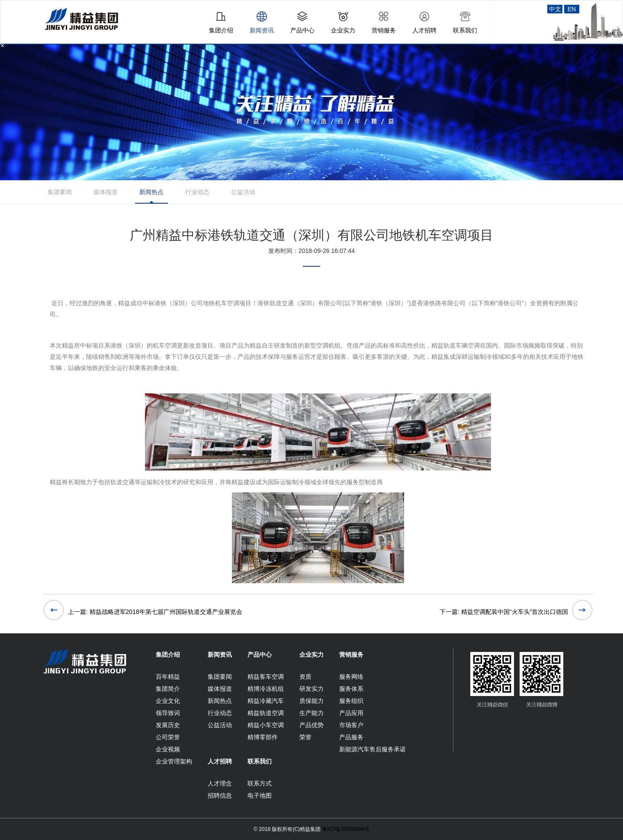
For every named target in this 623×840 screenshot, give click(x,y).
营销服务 (351, 655)
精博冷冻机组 (266, 689)
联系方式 (260, 783)
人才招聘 (220, 761)
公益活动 (243, 192)
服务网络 (351, 677)
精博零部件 (263, 737)
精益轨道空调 (266, 713)
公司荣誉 (168, 737)
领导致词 (168, 713)
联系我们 (260, 761)
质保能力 (311, 701)
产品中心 (260, 655)
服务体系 (351, 689)
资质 (305, 677)
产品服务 (351, 737)
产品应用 (351, 713)
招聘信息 (220, 795)
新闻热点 (151, 192)
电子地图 (260, 795)
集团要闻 (60, 192)
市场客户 (351, 725)
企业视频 (168, 749)
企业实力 (311, 655)
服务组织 (351, 701)
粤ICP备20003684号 (345, 829)
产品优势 (311, 725)
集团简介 (168, 689)
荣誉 (305, 737)
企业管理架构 (174, 761)
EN (572, 9)
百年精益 (168, 677)
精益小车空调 (266, 725)
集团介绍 (168, 655)
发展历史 (168, 725)
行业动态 (197, 192)
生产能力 (311, 713)
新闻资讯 (220, 655)
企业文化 (168, 701)
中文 (555, 9)
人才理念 (220, 783)
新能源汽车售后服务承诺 (373, 749)
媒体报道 (106, 192)
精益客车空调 (266, 677)
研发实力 (311, 689)
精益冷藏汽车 (266, 701)
